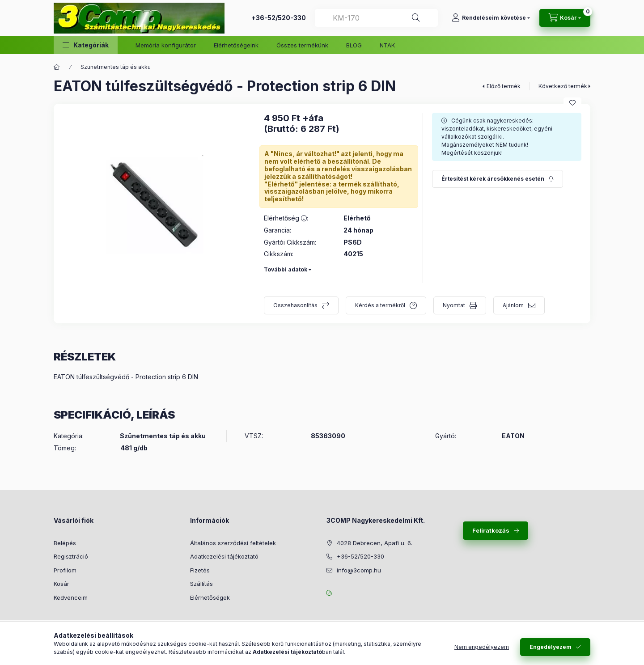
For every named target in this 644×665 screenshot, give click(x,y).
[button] (86, 45)
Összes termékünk (302, 45)
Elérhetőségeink (236, 45)
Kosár (61, 584)
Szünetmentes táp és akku (116, 67)
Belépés (65, 543)
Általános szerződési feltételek (233, 543)
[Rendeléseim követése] (491, 18)
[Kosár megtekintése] (565, 18)
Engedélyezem (551, 647)
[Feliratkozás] (498, 179)
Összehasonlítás (295, 305)
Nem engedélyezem (482, 647)
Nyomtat (454, 305)
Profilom (65, 570)
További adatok (286, 269)
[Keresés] (416, 18)
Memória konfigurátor (166, 45)
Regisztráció (71, 556)
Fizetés (200, 570)
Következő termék (563, 86)
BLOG (354, 45)
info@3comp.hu (359, 570)
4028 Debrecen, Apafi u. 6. (375, 543)
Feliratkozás (491, 530)
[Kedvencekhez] (572, 103)
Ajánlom (513, 305)
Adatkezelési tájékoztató (224, 556)
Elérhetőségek (210, 597)
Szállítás (201, 584)
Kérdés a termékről (380, 305)
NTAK (387, 45)
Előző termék (504, 86)
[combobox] (376, 18)
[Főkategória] (57, 67)
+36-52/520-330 (279, 18)
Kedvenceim (71, 597)
